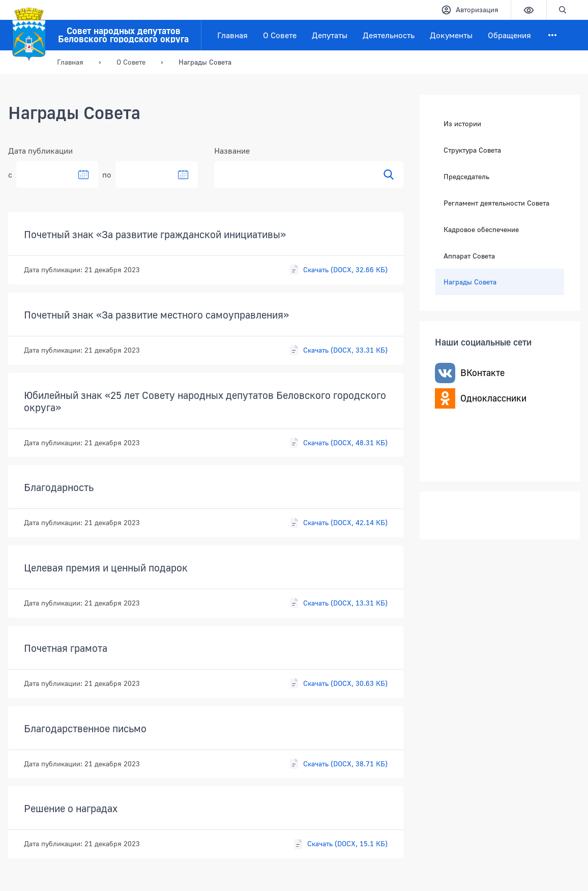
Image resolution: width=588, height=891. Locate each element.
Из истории (462, 123)
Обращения (509, 35)
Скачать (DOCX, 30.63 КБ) (338, 683)
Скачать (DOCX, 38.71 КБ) (338, 764)
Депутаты (330, 35)
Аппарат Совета (469, 255)
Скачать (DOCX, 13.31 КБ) (338, 603)
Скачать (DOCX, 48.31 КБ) (338, 443)
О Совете (280, 35)
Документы (451, 35)
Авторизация (470, 10)
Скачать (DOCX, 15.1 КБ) (340, 844)
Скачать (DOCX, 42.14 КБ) (338, 523)
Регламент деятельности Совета (496, 203)
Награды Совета (470, 281)
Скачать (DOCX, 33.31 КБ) (338, 350)
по (107, 175)
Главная (232, 35)
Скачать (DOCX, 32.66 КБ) (338, 270)
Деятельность (389, 35)
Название (232, 151)
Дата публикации (40, 151)
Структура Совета (472, 150)
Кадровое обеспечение (481, 229)
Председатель (466, 176)
